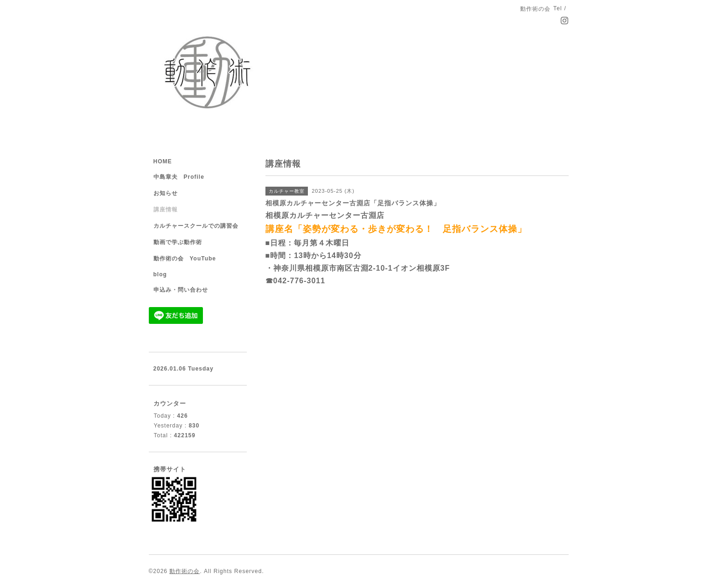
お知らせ (166, 193)
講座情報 (166, 210)
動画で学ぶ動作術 (178, 242)
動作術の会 (184, 571)
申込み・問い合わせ (181, 290)
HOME (163, 161)
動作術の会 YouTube (185, 259)
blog (160, 274)
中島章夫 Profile (179, 177)
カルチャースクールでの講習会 (196, 226)
